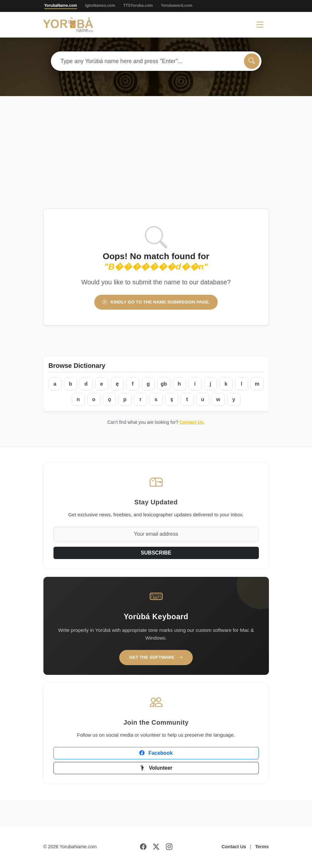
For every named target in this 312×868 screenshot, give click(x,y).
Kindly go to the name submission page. (156, 302)
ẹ (117, 384)
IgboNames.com (100, 5)
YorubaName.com (61, 5)
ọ (110, 399)
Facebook (156, 753)
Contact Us (191, 422)
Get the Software (156, 657)
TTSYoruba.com (138, 5)
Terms (262, 847)
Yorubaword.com (176, 5)
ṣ (172, 399)
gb (164, 384)
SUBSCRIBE (156, 553)
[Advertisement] (156, 160)
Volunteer (156, 768)
